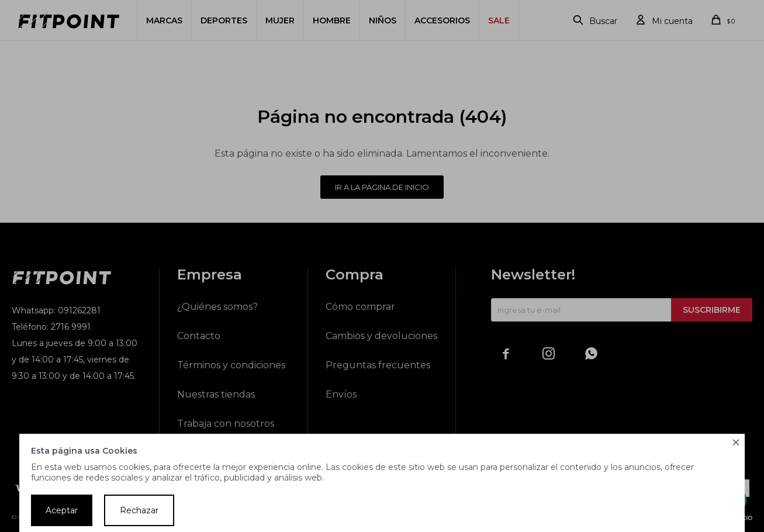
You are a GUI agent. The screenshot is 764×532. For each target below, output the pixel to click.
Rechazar (139, 510)
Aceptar (62, 510)
